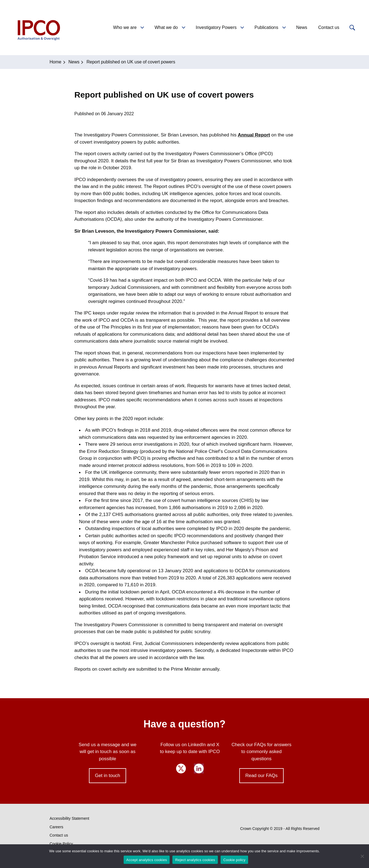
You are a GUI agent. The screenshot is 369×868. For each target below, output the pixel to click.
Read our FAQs (261, 776)
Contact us (59, 835)
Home (55, 62)
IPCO (38, 28)
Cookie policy (234, 860)
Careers (56, 827)
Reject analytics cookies (195, 860)
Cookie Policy (61, 844)
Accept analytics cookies (147, 860)
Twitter (181, 768)
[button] (352, 28)
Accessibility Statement (69, 818)
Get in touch (108, 776)
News (74, 62)
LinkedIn (199, 768)
